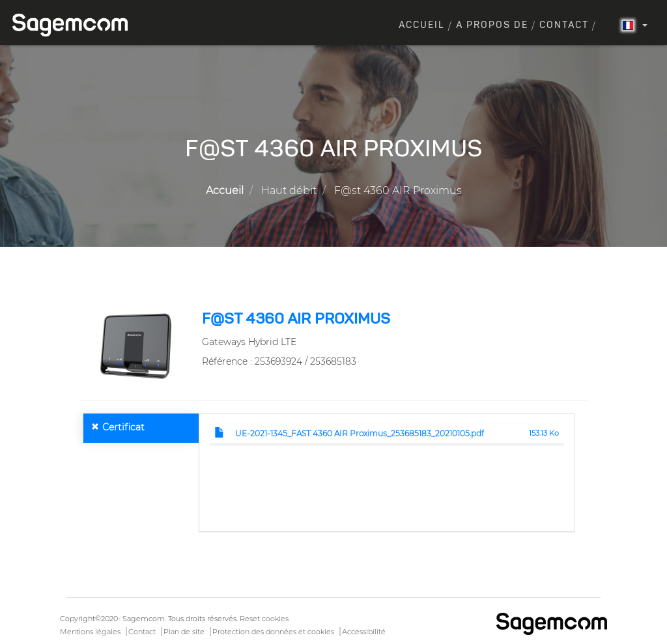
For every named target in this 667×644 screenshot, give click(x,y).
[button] (135, 345)
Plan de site (184, 632)
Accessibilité (364, 632)
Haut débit (289, 190)
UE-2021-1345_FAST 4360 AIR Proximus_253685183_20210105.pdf (360, 433)
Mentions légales (90, 632)
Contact (564, 25)
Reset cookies (264, 619)
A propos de (492, 25)
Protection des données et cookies (273, 632)
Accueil (422, 25)
